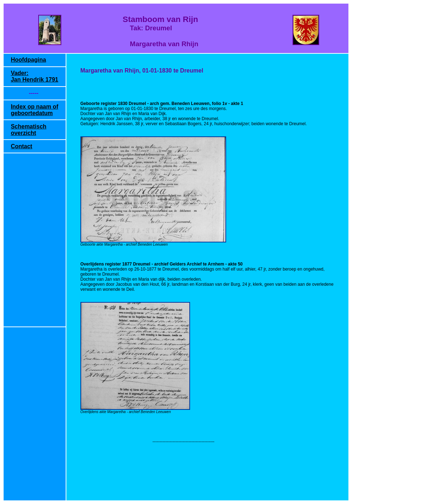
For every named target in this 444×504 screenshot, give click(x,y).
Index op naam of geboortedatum (35, 110)
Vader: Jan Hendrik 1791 (35, 76)
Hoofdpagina (28, 60)
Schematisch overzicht (29, 130)
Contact (22, 146)
